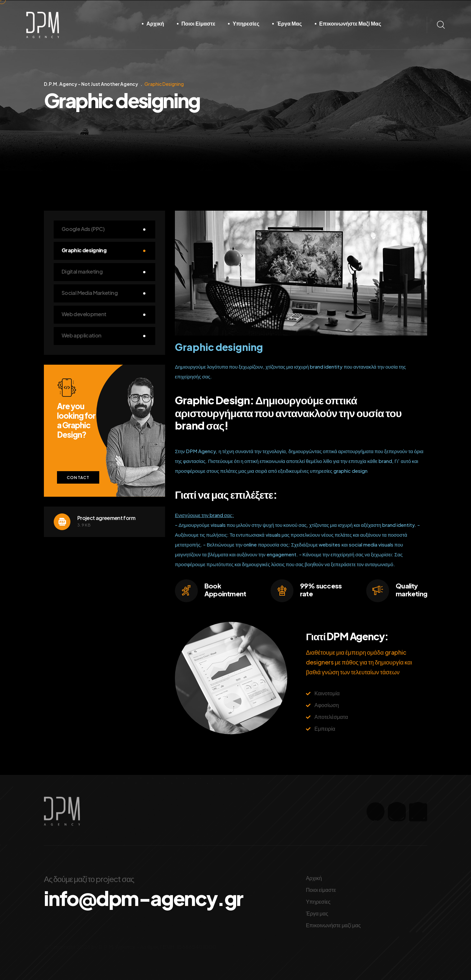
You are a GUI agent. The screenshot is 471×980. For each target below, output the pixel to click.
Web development (84, 314)
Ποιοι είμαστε (198, 23)
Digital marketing (82, 271)
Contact (78, 478)
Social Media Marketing (90, 293)
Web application (81, 335)
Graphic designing (84, 250)
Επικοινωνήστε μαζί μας (350, 23)
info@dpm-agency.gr (143, 898)
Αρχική (155, 23)
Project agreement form (106, 518)
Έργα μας (289, 23)
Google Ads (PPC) (83, 229)
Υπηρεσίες (246, 23)
